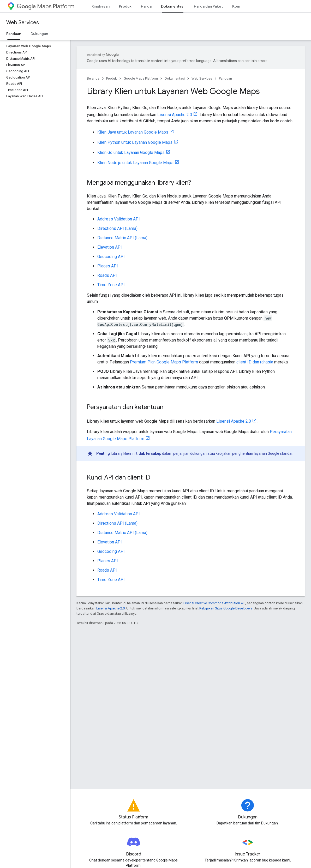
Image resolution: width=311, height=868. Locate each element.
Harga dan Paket (208, 6)
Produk (125, 6)
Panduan (225, 78)
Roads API (107, 275)
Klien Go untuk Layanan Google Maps (131, 152)
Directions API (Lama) (117, 228)
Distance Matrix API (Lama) (122, 238)
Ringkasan (101, 6)
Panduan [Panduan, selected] (14, 34)
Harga (146, 6)
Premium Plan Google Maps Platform (164, 362)
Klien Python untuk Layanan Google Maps (135, 142)
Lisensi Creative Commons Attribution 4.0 (214, 603)
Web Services (23, 23)
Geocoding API (111, 257)
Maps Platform (46, 6)
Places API (108, 266)
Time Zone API (111, 285)
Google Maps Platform (141, 78)
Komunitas (242, 6)
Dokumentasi (175, 78)
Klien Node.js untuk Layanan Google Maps (135, 163)
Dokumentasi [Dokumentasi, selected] (173, 6)
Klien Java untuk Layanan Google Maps (133, 132)
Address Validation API (119, 219)
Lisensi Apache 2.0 (175, 115)
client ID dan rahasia (255, 362)
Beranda (93, 78)
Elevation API (110, 247)
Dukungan (39, 34)
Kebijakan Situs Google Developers (226, 608)
